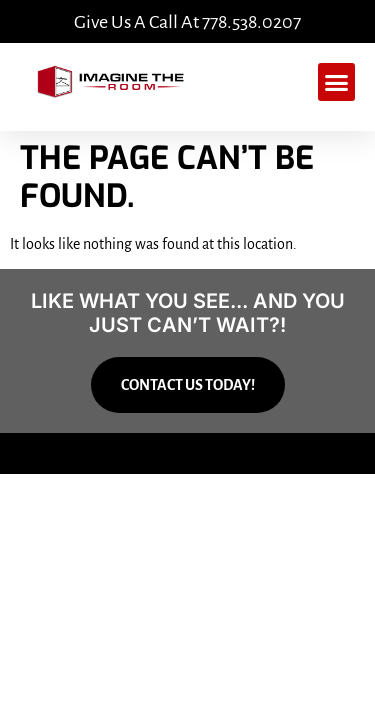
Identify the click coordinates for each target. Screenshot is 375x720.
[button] (337, 82)
